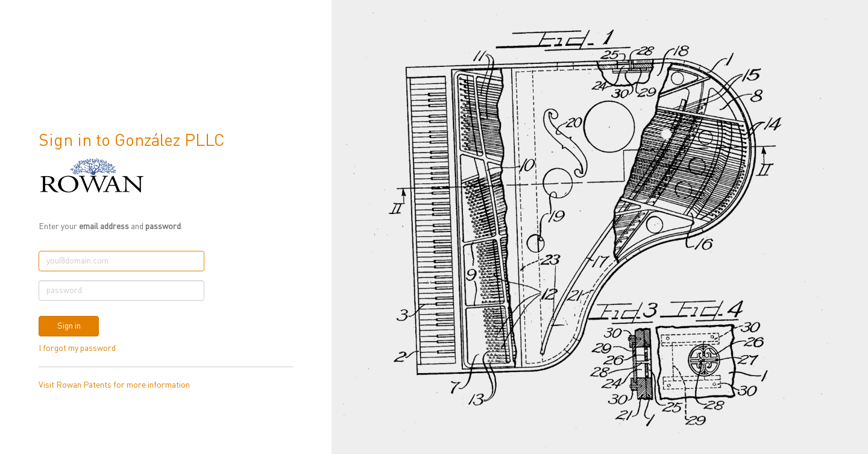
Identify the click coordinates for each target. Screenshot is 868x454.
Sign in (69, 326)
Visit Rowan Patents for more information (114, 385)
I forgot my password (77, 348)
